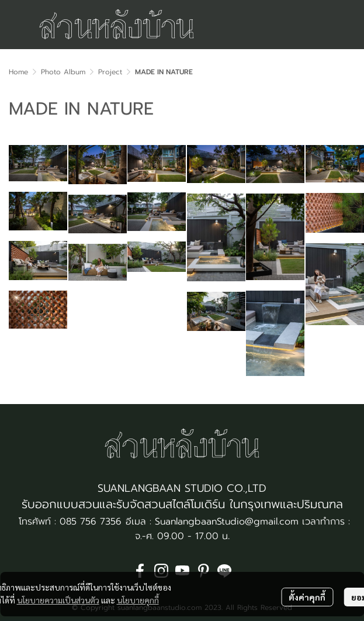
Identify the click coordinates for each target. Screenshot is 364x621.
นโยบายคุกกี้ (138, 600)
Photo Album (63, 72)
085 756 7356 (91, 522)
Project (110, 72)
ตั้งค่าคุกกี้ (307, 597)
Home (18, 72)
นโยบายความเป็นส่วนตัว (58, 600)
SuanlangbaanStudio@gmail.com (227, 522)
